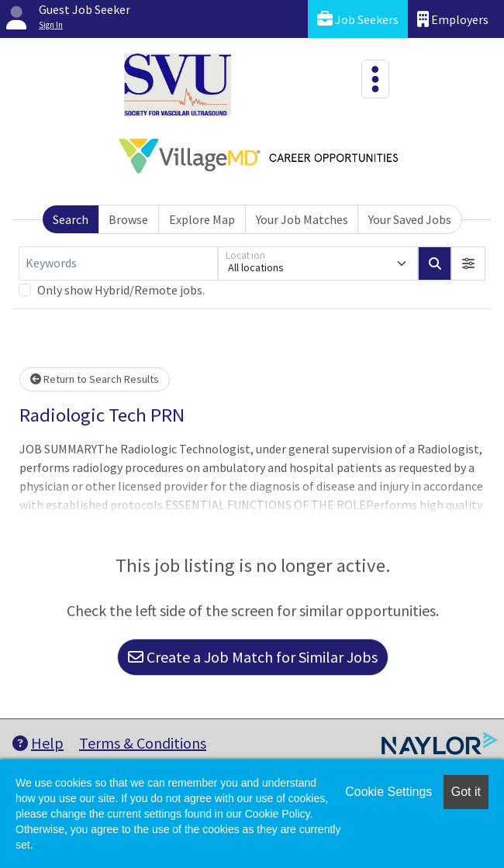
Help (38, 743)
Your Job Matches (302, 219)
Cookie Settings (388, 792)
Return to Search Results (95, 379)
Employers (453, 19)
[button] (468, 263)
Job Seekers (358, 19)
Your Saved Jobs (410, 219)
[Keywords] (118, 263)
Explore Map (202, 219)
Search (71, 219)
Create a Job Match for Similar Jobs (253, 657)
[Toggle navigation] (375, 79)
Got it (466, 792)
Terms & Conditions (143, 743)
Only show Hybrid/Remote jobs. (121, 290)
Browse (128, 219)
